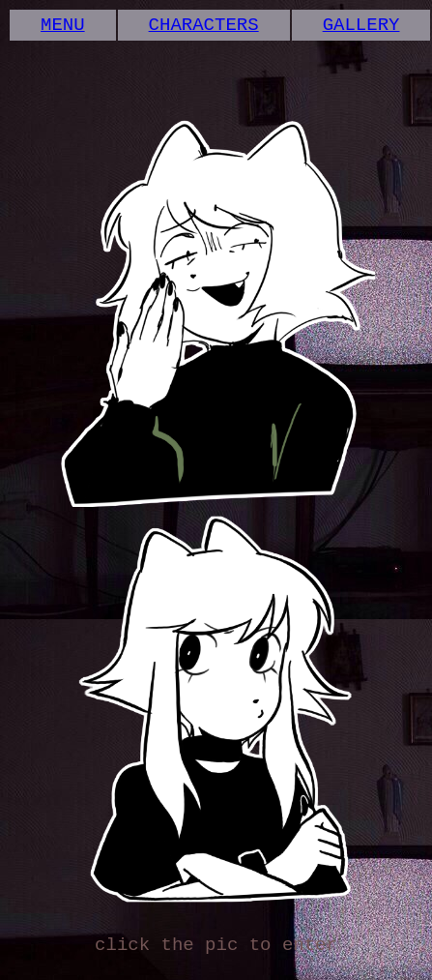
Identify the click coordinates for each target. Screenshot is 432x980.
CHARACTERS (204, 27)
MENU (63, 27)
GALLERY (361, 27)
